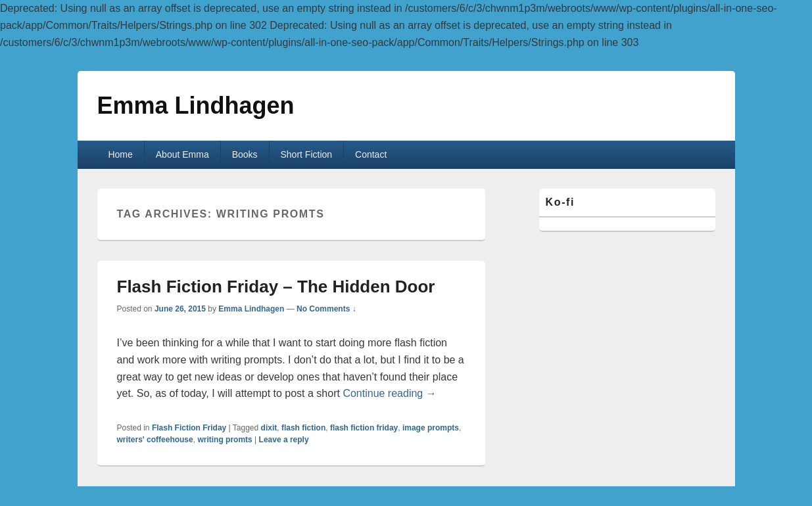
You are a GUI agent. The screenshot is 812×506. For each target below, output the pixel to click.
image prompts (431, 428)
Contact (371, 154)
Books (245, 154)
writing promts (225, 440)
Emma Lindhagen (196, 105)
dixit (269, 428)
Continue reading (389, 393)
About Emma (182, 154)
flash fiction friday (364, 428)
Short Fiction (307, 154)
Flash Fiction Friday (189, 428)
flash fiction (303, 428)
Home (120, 154)
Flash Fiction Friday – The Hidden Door (276, 287)
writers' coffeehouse (155, 440)
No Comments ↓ (326, 309)
